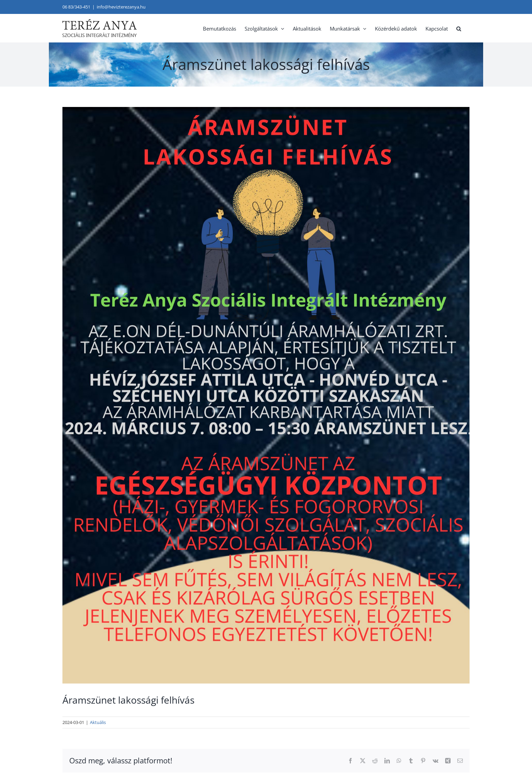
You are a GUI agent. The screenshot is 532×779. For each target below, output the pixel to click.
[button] (459, 28)
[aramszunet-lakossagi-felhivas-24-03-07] (266, 395)
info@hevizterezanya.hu (121, 7)
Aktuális (98, 722)
